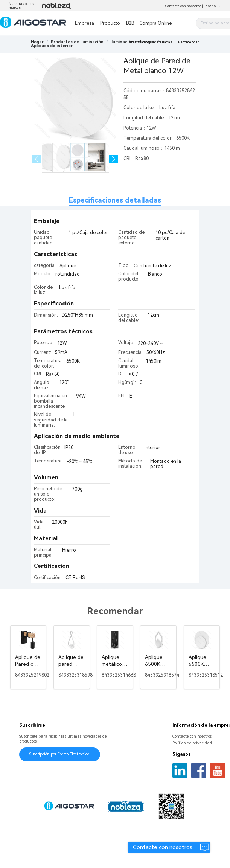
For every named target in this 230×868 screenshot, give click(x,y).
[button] (113, 159)
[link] (77, 42)
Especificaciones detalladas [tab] (115, 200)
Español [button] (212, 6)
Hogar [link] (37, 42)
